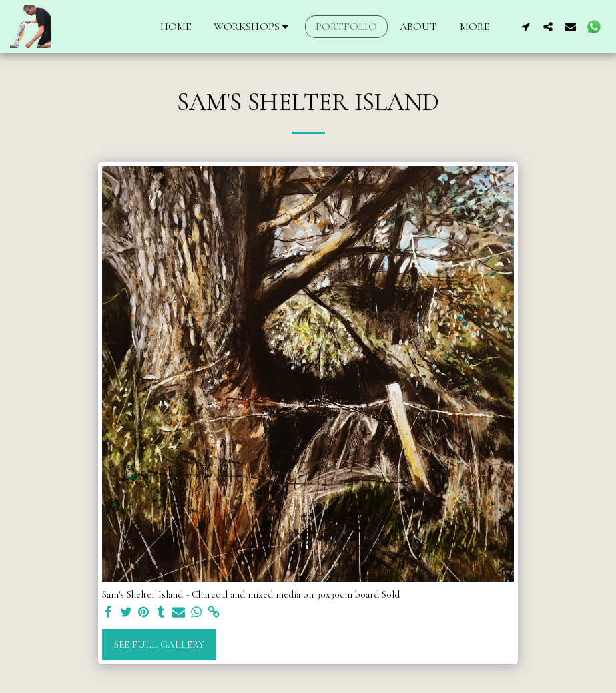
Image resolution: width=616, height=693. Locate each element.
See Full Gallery (159, 644)
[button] (253, 27)
